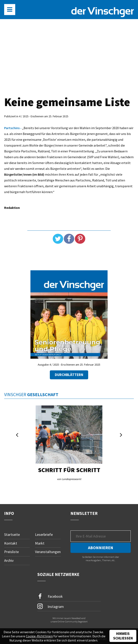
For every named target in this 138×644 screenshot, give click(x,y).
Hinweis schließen (123, 636)
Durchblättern (69, 375)
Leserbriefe (44, 534)
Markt (40, 543)
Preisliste (11, 552)
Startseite (12, 534)
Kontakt (11, 543)
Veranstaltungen (48, 552)
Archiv (9, 560)
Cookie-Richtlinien (39, 636)
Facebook (50, 596)
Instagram (51, 606)
